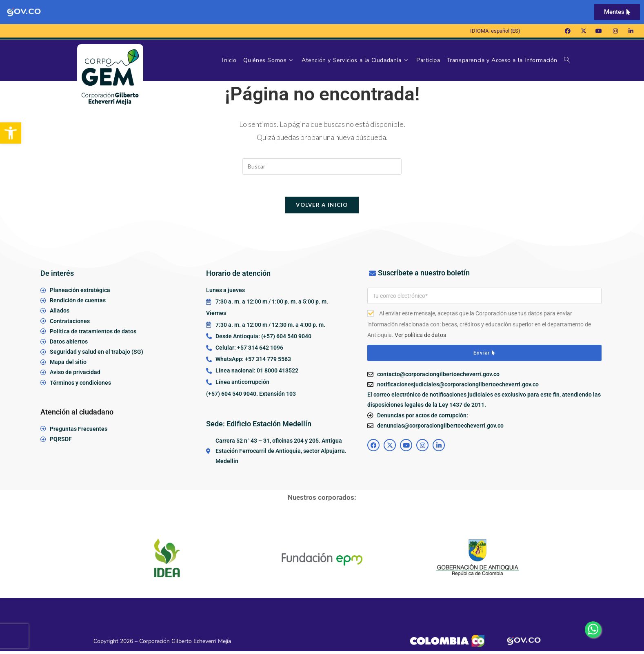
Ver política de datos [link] (420, 338)
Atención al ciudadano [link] (77, 415)
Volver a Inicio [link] (322, 208)
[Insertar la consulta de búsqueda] (322, 166)
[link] (11, 133)
